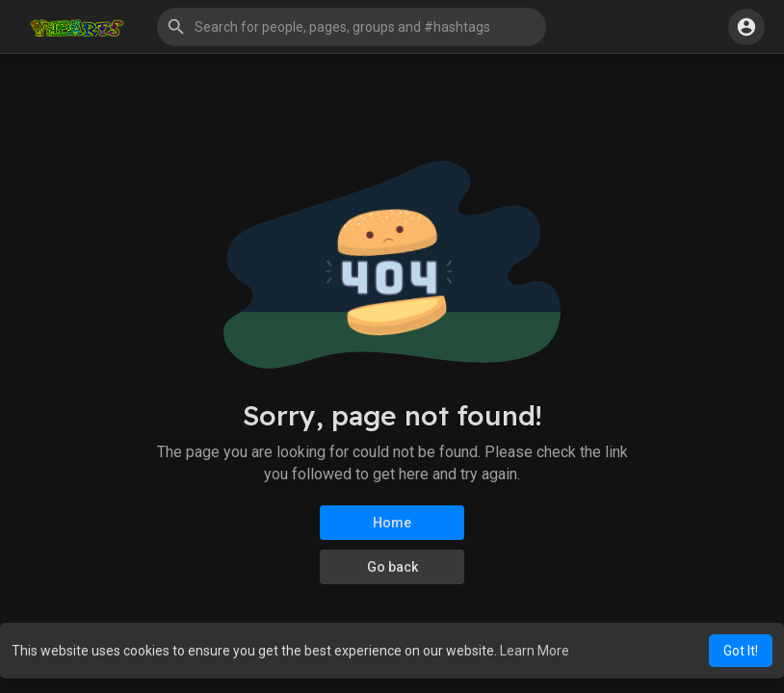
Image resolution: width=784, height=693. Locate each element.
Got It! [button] (741, 651)
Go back (392, 567)
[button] (352, 27)
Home (392, 523)
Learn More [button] (535, 651)
